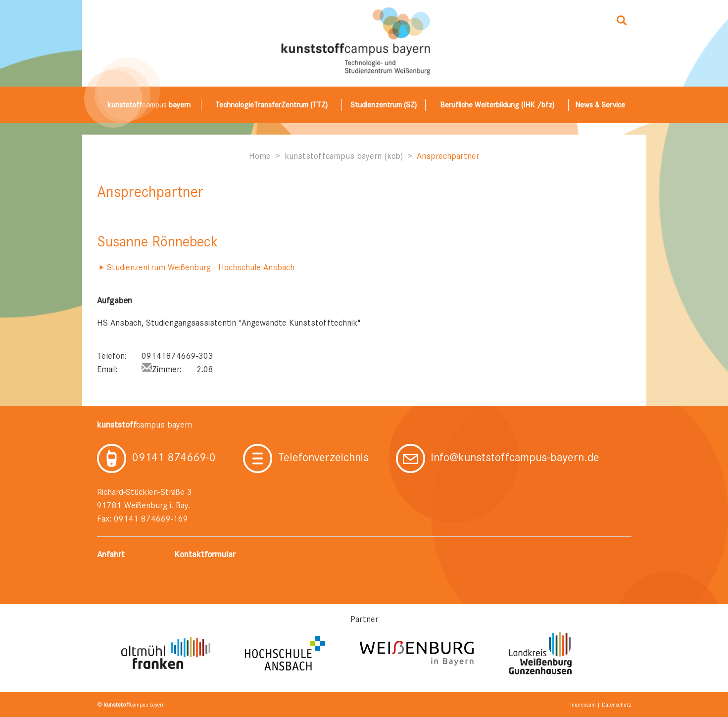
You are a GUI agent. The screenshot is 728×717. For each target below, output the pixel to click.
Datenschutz (617, 705)
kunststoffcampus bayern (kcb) (344, 156)
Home (260, 156)
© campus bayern (131, 705)
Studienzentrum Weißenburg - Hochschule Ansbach (201, 267)
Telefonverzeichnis (306, 457)
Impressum (583, 705)
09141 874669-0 (156, 457)
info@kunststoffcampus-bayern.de (498, 457)
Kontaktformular (205, 554)
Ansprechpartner (448, 156)
